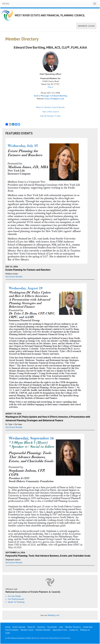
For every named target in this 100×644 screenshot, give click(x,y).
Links (61, 627)
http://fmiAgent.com (54, 99)
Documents (52, 627)
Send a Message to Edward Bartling (50, 96)
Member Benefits (43, 630)
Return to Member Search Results (50, 107)
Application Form (60, 630)
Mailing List (53, 615)
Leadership (88, 627)
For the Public (14, 596)
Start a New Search (51, 112)
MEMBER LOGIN (86, 26)
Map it (51, 87)
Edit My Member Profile (51, 116)
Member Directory (73, 627)
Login (8, 633)
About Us (31, 627)
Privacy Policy (54, 638)
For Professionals (16, 599)
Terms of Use (66, 638)
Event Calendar (19, 627)
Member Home (27, 630)
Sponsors (41, 627)
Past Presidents (12, 630)
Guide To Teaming (16, 602)
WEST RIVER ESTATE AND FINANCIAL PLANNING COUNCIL (50, 15)
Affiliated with (50, 591)
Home (8, 627)
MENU (6, 4)
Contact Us (74, 630)
